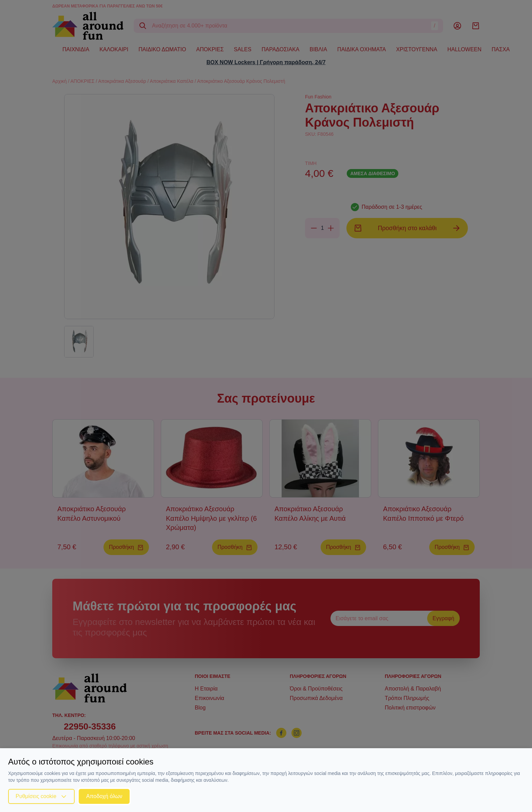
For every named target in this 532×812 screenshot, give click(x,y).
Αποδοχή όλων (104, 796)
